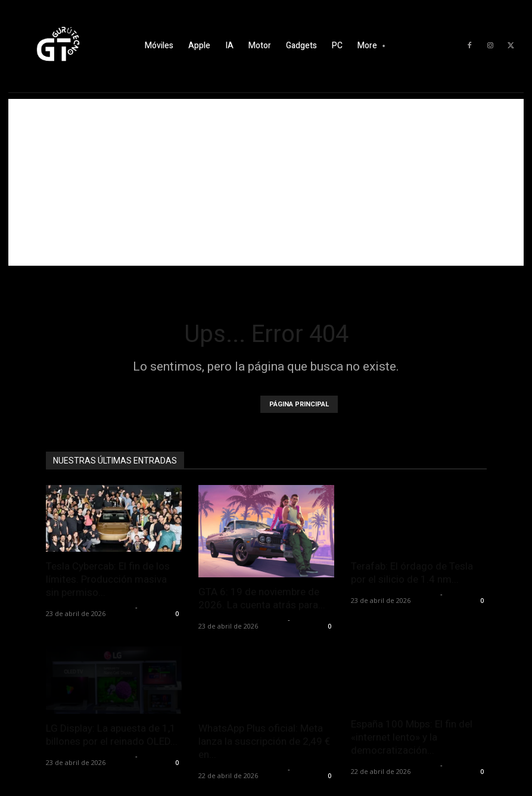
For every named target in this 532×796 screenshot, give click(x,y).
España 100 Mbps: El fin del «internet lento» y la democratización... (412, 737)
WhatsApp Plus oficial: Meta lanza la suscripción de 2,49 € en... (264, 741)
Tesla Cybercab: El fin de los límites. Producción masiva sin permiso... (108, 579)
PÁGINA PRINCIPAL (299, 404)
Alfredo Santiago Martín (89, 607)
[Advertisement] (266, 182)
